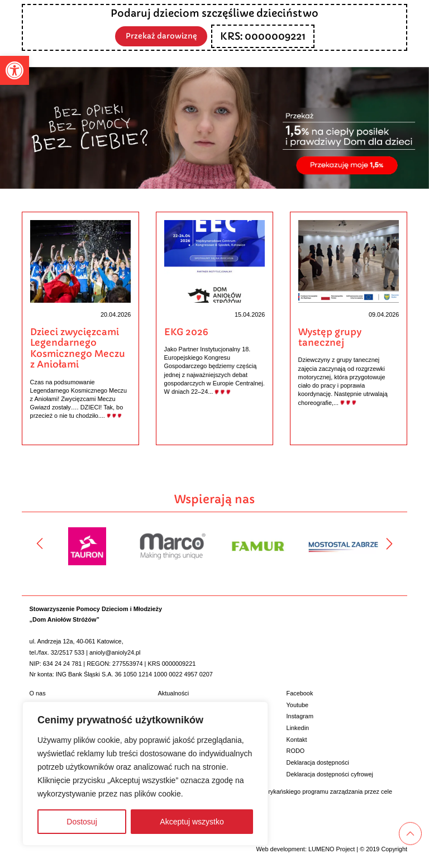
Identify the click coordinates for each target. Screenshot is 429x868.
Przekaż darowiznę (161, 35)
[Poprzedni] (40, 543)
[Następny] (389, 543)
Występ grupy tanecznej (330, 338)
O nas (38, 693)
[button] (15, 70)
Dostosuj (82, 822)
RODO (296, 750)
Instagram (300, 716)
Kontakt (297, 738)
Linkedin (298, 727)
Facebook (300, 693)
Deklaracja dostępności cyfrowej (330, 773)
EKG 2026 (186, 332)
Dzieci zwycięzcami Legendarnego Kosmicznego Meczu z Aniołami (78, 349)
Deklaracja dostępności (318, 762)
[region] (145, 774)
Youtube (298, 704)
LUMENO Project (332, 848)
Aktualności (174, 693)
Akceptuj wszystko (192, 822)
